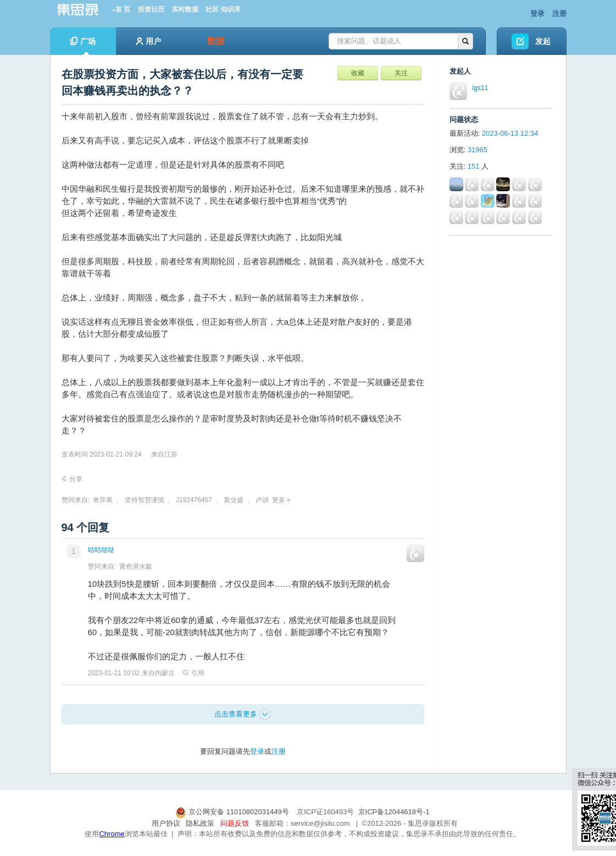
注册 (559, 13)
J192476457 (194, 500)
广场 (83, 46)
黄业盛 (234, 500)
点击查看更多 (243, 714)
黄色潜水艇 (136, 566)
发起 (543, 41)
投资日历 (151, 9)
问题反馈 (235, 823)
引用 (194, 673)
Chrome (112, 834)
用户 (149, 41)
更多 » (281, 500)
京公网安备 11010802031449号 (233, 812)
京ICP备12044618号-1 (394, 812)
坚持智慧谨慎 (145, 500)
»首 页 (121, 9)
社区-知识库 (223, 9)
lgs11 (481, 88)
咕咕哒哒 (101, 550)
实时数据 (185, 9)
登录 (537, 13)
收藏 (358, 73)
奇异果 (103, 500)
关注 (401, 73)
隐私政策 (200, 823)
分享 (72, 479)
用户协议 (166, 823)
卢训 (262, 500)
